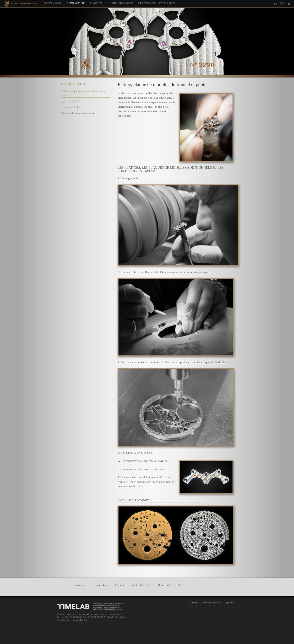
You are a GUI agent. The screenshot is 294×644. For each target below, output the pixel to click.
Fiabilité (96, 3)
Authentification (120, 3)
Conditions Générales (211, 603)
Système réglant (70, 101)
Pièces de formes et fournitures (78, 113)
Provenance (53, 3)
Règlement (229, 603)
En (276, 4)
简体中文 (285, 4)
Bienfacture (76, 3)
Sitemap (194, 603)
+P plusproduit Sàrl (78, 620)
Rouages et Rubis (71, 107)
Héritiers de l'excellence (157, 3)
